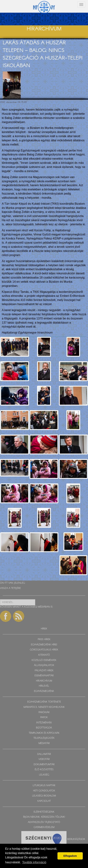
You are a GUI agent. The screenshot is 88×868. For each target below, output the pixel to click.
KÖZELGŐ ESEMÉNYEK (44, 660)
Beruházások (76, 839)
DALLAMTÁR (44, 754)
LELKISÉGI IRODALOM (44, 796)
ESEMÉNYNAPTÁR (44, 676)
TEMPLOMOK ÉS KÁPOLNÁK (44, 733)
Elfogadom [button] (70, 856)
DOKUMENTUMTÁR (44, 765)
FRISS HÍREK (44, 640)
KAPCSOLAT (44, 801)
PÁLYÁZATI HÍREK (44, 671)
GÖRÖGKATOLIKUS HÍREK (44, 650)
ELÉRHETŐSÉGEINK (44, 812)
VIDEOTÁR (44, 759)
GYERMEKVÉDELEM (44, 827)
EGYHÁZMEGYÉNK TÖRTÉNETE (44, 702)
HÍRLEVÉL (44, 686)
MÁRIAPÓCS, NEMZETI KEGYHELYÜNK (44, 707)
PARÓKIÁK (44, 712)
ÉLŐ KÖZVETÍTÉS (44, 770)
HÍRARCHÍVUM (44, 681)
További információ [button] (34, 862)
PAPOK (44, 718)
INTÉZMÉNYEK (44, 723)
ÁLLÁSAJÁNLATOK (44, 665)
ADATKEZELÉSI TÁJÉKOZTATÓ (44, 822)
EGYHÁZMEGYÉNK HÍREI (44, 645)
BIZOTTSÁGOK (44, 728)
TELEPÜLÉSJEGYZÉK (44, 738)
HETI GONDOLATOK (44, 791)
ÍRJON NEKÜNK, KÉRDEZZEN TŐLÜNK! (44, 817)
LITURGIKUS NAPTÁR (44, 786)
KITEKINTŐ (44, 655)
